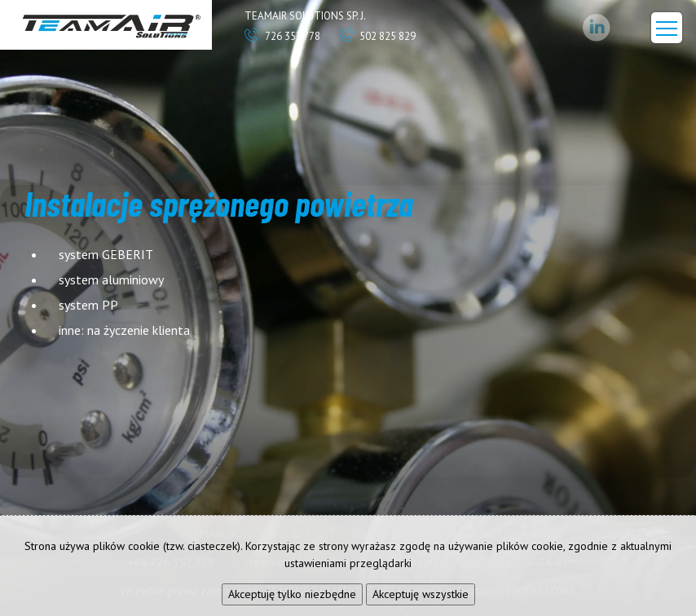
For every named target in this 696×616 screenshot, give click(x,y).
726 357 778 (282, 36)
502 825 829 (377, 36)
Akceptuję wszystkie (421, 594)
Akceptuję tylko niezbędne (292, 594)
